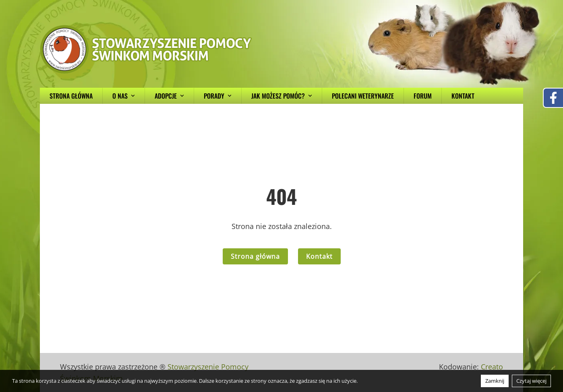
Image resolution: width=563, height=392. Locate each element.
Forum (423, 96)
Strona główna (71, 96)
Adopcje (169, 96)
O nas (124, 96)
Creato (492, 367)
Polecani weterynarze (363, 96)
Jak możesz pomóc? (282, 96)
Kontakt (463, 96)
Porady (218, 96)
